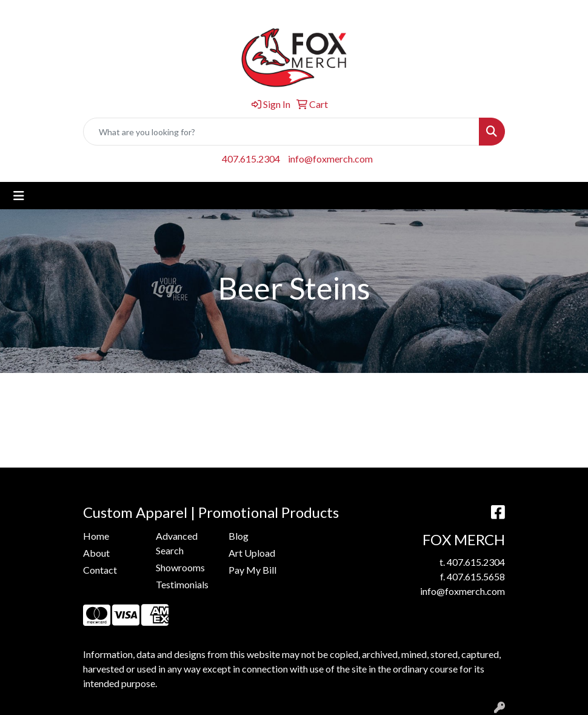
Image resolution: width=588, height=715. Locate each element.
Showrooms (180, 567)
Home (96, 536)
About (96, 553)
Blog (239, 536)
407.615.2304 (251, 159)
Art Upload (252, 553)
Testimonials (182, 584)
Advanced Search (177, 543)
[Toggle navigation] (19, 196)
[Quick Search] (281, 132)
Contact (100, 570)
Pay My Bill (252, 570)
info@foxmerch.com (330, 159)
